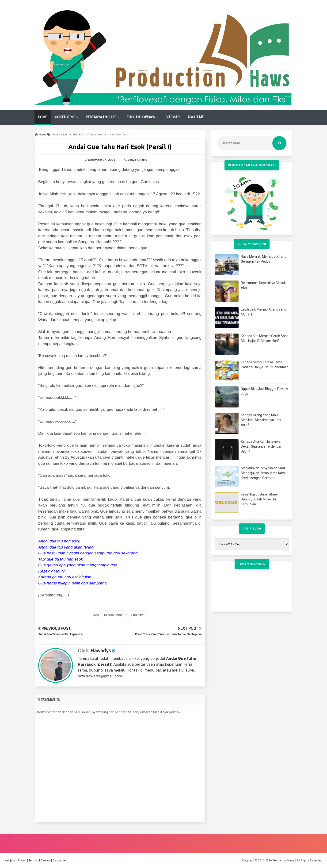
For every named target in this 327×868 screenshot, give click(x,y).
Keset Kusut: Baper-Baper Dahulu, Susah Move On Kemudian (260, 499)
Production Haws (284, 860)
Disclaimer (60, 860)
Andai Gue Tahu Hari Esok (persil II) (61, 634)
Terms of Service (40, 860)
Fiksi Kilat (137, 615)
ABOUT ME (196, 117)
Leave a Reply (137, 160)
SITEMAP (173, 117)
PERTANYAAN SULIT (101, 117)
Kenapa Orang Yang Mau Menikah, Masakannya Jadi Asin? (261, 420)
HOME (43, 117)
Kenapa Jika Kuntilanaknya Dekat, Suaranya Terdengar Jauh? (261, 446)
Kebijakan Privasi (16, 860)
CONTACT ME (65, 117)
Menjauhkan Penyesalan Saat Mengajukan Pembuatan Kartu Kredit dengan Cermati (264, 473)
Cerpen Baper (113, 615)
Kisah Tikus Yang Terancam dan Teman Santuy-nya (168, 634)
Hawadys (101, 651)
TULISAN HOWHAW (141, 117)
